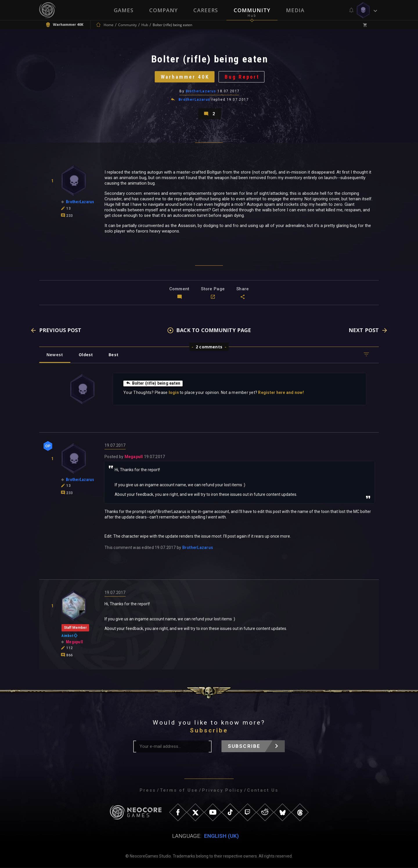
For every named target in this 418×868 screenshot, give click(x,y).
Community (252, 10)
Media (295, 10)
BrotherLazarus (201, 91)
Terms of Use (179, 790)
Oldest (86, 355)
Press (148, 790)
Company (163, 10)
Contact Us (263, 790)
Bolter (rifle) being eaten (153, 383)
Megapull (134, 457)
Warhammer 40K (185, 77)
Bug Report (243, 77)
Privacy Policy (222, 790)
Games (124, 10)
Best (114, 355)
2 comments (209, 347)
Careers (206, 10)
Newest (55, 355)
